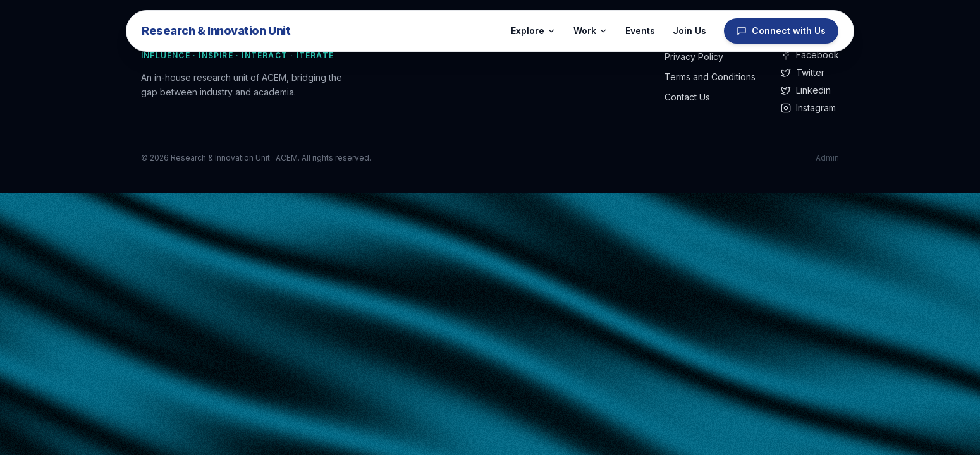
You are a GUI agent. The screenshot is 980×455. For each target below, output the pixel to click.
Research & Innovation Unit (216, 31)
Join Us (689, 31)
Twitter (803, 72)
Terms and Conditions (710, 77)
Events (640, 31)
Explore (533, 31)
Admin (827, 158)
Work (591, 31)
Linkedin (806, 90)
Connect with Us (781, 31)
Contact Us (687, 97)
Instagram (808, 108)
